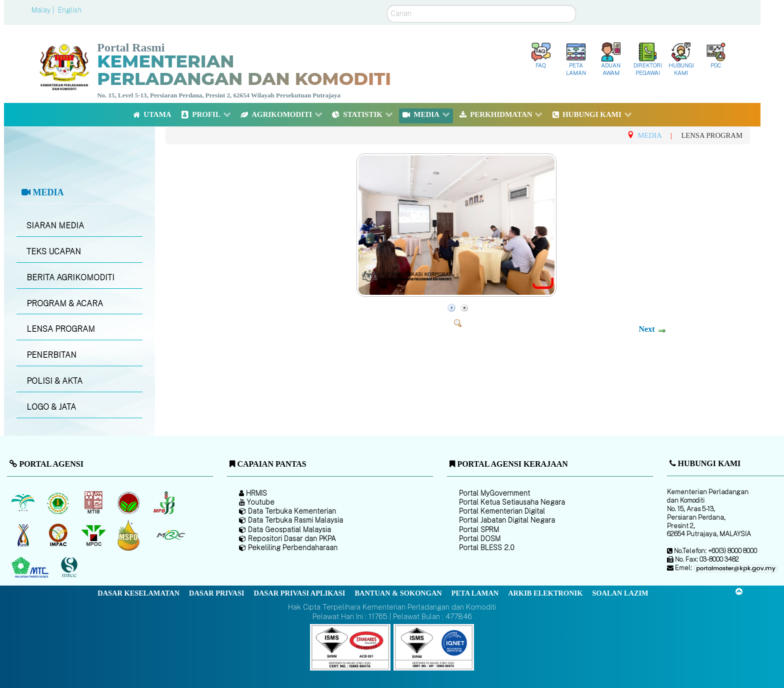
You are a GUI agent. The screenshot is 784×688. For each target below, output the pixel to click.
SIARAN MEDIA (55, 226)
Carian (387, 5)
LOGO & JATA (51, 407)
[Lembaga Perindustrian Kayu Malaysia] (94, 503)
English (70, 10)
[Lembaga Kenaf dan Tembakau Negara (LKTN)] (24, 535)
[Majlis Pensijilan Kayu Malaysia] (70, 567)
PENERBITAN (51, 355)
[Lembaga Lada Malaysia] (165, 503)
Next (646, 329)
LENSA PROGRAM (61, 329)
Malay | (44, 10)
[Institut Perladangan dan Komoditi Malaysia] (59, 535)
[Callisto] (350, 647)
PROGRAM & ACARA (65, 304)
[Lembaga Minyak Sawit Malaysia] (24, 503)
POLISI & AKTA (54, 381)
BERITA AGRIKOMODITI (70, 278)
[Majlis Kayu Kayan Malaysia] (31, 568)
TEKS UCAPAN (54, 252)
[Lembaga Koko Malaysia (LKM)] (130, 503)
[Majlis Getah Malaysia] (170, 535)
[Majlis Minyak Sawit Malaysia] (94, 535)
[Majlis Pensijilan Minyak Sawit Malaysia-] (130, 535)
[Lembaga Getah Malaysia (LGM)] (59, 503)
